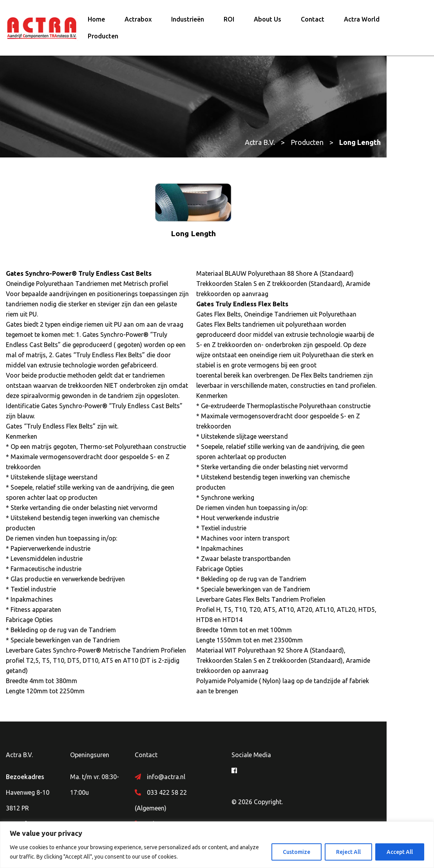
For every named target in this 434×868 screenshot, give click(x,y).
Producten (103, 38)
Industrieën (188, 21)
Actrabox (138, 21)
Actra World (362, 21)
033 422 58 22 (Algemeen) (199, 755)
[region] (217, 845)
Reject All (348, 852)
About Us (268, 21)
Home (96, 21)
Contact (313, 21)
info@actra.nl (182, 739)
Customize (297, 852)
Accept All (400, 852)
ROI (229, 21)
